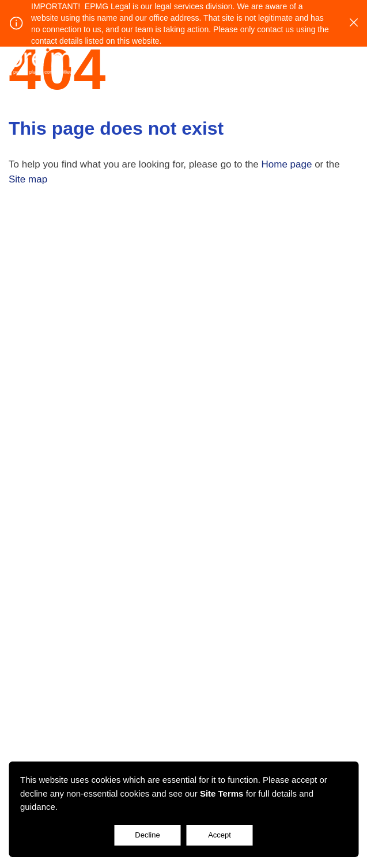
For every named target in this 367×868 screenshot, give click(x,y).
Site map (28, 179)
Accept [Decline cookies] (220, 835)
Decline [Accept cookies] (147, 835)
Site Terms (222, 793)
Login (320, 60)
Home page (287, 164)
